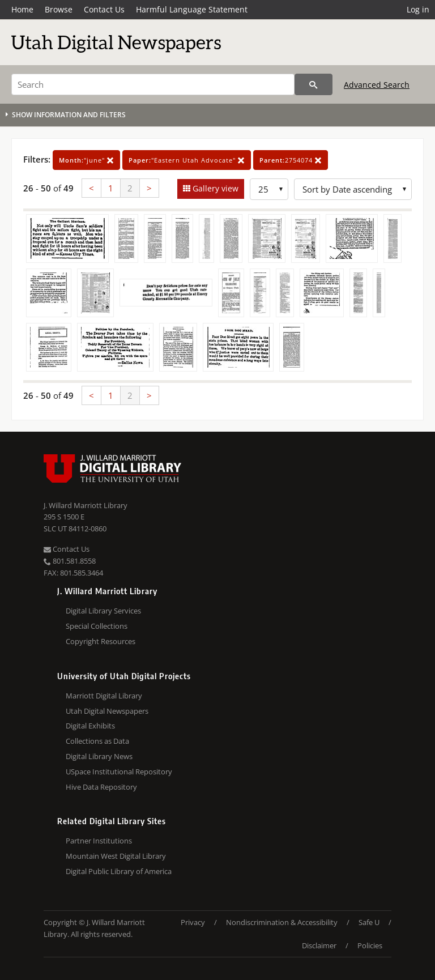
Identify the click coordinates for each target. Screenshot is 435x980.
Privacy (193, 922)
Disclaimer (319, 945)
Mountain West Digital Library (116, 856)
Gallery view (214, 188)
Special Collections (97, 626)
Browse (59, 9)
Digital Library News (99, 756)
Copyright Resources (101, 641)
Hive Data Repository (101, 787)
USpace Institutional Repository (119, 772)
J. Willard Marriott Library (86, 505)
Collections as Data (97, 741)
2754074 (291, 160)
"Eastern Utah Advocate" (187, 160)
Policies (370, 945)
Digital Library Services (103, 611)
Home (22, 9)
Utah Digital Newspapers (107, 711)
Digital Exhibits (90, 726)
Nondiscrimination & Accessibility (282, 922)
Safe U (369, 922)
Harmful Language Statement (192, 9)
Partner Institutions (99, 841)
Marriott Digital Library (104, 696)
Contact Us (104, 9)
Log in (418, 9)
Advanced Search (377, 85)
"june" (86, 160)
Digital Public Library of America (119, 871)
